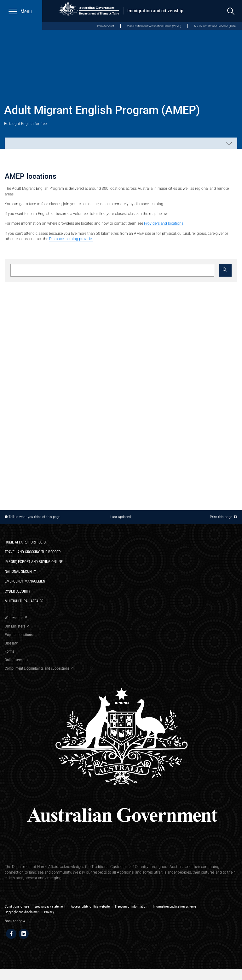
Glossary (11, 643)
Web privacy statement (50, 907)
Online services (16, 660)
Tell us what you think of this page (35, 517)
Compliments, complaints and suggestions (37, 668)
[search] (231, 11)
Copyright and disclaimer (22, 912)
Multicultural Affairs (24, 601)
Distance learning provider (71, 239)
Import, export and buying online (34, 562)
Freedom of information (131, 907)
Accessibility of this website (90, 907)
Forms (9, 651)
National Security (20, 571)
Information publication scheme (174, 907)
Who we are (14, 618)
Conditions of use (17, 907)
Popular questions (19, 635)
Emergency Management (26, 581)
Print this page (224, 517)
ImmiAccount (106, 26)
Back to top (15, 921)
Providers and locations (164, 223)
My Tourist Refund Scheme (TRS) (215, 26)
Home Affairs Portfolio (25, 542)
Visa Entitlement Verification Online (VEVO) (154, 26)
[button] (225, 270)
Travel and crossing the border (33, 552)
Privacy (49, 912)
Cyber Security (18, 591)
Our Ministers (15, 626)
